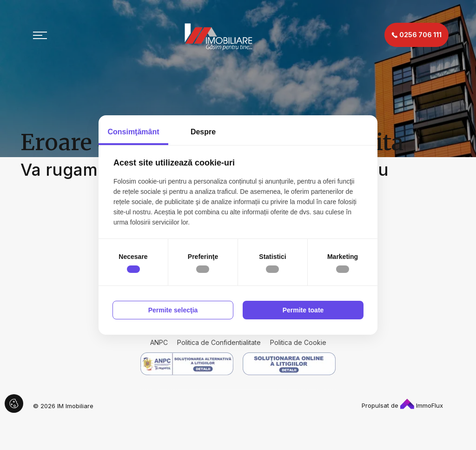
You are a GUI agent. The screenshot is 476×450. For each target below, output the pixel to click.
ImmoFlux (422, 405)
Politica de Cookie (298, 342)
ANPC (159, 342)
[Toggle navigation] (40, 35)
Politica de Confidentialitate (219, 342)
